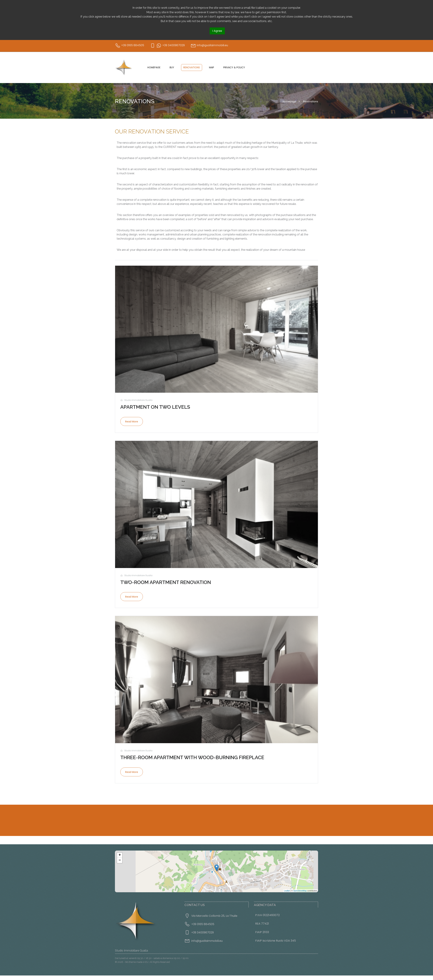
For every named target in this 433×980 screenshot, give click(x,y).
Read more (132, 422)
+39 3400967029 (203, 932)
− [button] (120, 860)
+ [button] (120, 855)
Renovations (192, 67)
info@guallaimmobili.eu (207, 941)
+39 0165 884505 (203, 924)
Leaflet (287, 891)
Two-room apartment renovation (166, 582)
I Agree (217, 31)
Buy (172, 67)
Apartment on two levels (155, 407)
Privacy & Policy (234, 67)
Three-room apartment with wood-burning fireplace (192, 758)
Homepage (154, 67)
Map (212, 67)
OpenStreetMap (300, 891)
